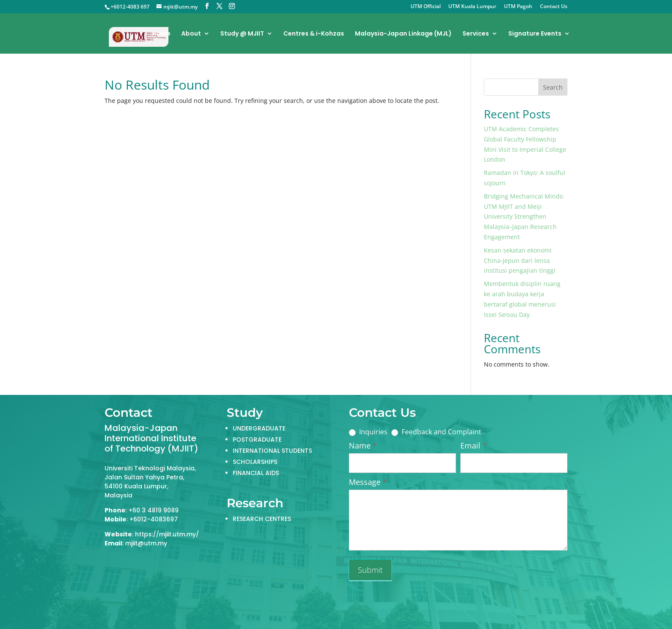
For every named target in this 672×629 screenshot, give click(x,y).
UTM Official (426, 7)
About (191, 34)
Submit (370, 570)
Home (161, 34)
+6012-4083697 (154, 519)
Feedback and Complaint (436, 432)
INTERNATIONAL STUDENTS (272, 451)
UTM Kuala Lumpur (472, 7)
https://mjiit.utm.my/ (167, 534)
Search (553, 87)
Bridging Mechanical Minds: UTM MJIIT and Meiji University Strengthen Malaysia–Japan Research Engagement (524, 217)
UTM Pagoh (518, 7)
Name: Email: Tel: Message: (458, 520)
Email (474, 446)
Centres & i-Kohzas (314, 34)
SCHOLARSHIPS (255, 462)
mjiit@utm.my (146, 543)
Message (368, 482)
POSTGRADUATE (257, 439)
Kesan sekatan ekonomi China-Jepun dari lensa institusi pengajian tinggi (520, 260)
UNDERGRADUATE (259, 428)
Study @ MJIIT (242, 34)
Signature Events (535, 34)
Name (363, 446)
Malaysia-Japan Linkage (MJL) (403, 34)
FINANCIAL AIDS (256, 473)
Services (476, 34)
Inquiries (368, 432)
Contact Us (554, 7)
